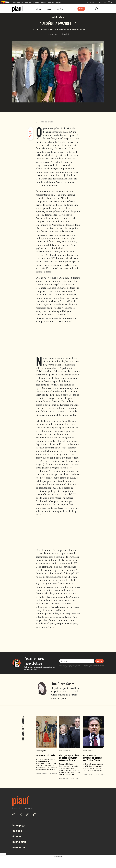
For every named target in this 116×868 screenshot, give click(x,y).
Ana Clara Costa (63, 684)
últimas (48, 9)
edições (38, 9)
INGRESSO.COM (18, 2)
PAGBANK (36, 2)
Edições (17, 830)
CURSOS (44, 2)
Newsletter (19, 847)
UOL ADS (59, 2)
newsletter (59, 9)
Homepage (19, 825)
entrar (73, 9)
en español (30, 808)
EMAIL (112, 2)
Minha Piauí (19, 842)
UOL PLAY (51, 2)
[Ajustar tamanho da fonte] (31, 131)
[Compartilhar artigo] (31, 136)
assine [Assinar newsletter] (99, 661)
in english (16, 808)
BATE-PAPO (101, 2)
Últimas (17, 836)
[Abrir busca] (97, 9)
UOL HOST (28, 2)
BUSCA (90, 2)
